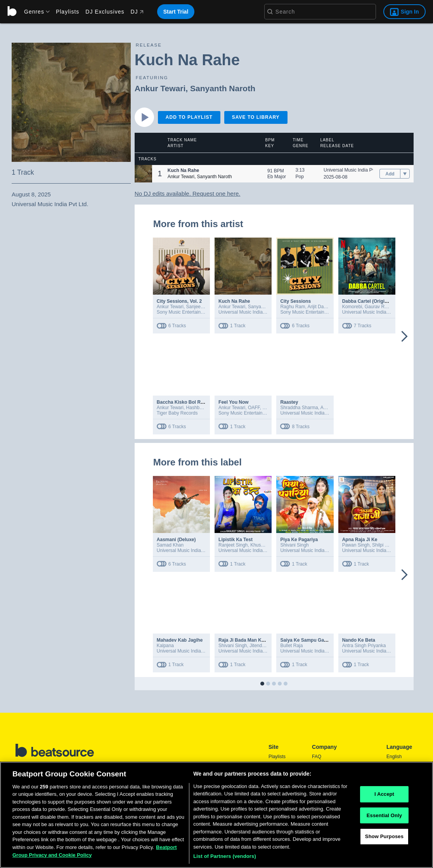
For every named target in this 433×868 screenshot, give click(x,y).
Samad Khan (170, 545)
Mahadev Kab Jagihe (180, 640)
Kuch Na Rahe (234, 301)
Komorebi (352, 307)
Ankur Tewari (160, 88)
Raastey (289, 402)
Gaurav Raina (379, 307)
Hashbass (197, 408)
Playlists (68, 12)
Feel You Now (234, 402)
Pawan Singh (356, 545)
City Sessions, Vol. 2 (179, 301)
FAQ (317, 757)
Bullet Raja (291, 646)
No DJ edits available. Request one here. (188, 194)
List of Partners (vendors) (225, 858)
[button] (143, 174)
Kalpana (165, 646)
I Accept (384, 796)
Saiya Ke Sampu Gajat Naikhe (313, 640)
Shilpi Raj (382, 545)
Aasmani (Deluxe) (176, 540)
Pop (300, 177)
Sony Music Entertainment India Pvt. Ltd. (261, 413)
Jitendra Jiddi (263, 646)
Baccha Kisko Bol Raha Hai (187, 402)
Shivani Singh (294, 545)
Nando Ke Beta (359, 640)
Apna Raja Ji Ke (360, 540)
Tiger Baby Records (177, 413)
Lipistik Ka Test (236, 540)
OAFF (254, 408)
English (394, 757)
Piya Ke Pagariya (299, 540)
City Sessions (295, 301)
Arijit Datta (318, 307)
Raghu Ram (293, 307)
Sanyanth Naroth (223, 88)
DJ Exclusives (105, 12)
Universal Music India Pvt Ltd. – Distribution (387, 312)
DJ (137, 12)
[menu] (34, 12)
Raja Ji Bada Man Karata (245, 640)
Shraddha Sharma (299, 408)
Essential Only (384, 817)
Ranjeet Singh (233, 545)
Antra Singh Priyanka (364, 646)
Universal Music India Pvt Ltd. (354, 170)
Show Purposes (384, 838)
